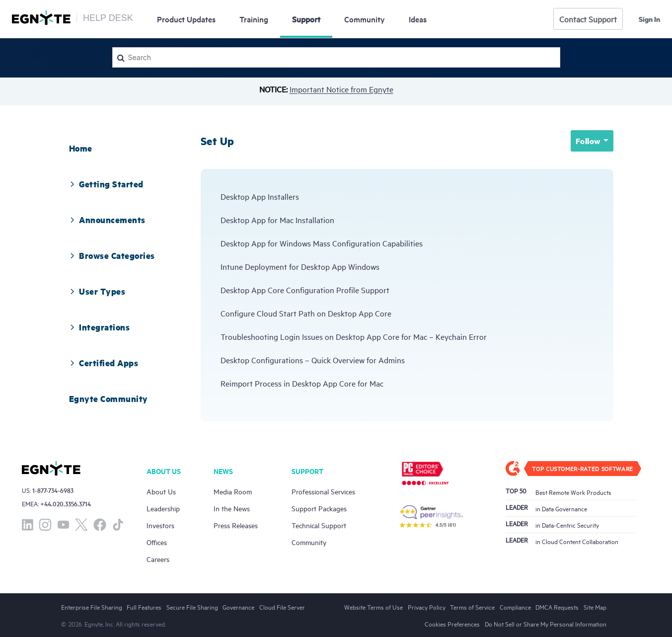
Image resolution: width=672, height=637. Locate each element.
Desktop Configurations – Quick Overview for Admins (313, 360)
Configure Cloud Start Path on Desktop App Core (306, 313)
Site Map (595, 607)
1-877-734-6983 (53, 490)
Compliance (515, 607)
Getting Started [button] (105, 184)
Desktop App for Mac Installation (277, 220)
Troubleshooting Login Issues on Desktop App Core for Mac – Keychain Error (354, 336)
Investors (160, 525)
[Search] (336, 57)
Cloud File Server (282, 607)
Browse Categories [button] (111, 255)
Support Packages (319, 508)
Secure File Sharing (192, 607)
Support (306, 19)
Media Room (233, 491)
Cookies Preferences (452, 624)
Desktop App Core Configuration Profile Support (305, 290)
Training (254, 19)
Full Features (144, 607)
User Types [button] (96, 291)
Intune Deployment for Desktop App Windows (300, 266)
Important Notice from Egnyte (341, 89)
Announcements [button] (106, 220)
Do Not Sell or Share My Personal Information (546, 624)
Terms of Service (472, 607)
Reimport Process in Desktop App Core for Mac (302, 383)
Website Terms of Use (373, 607)
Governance (238, 607)
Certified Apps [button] (103, 363)
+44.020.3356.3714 (66, 504)
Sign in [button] (649, 19)
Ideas (418, 19)
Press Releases (236, 525)
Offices (157, 542)
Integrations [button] (98, 327)
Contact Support (588, 19)
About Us (161, 491)
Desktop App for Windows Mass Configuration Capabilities (322, 243)
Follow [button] (588, 141)
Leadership (163, 508)
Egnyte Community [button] (109, 398)
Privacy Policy (427, 607)
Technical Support (319, 525)
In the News (232, 508)
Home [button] (81, 148)
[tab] (81, 148)
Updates (186, 19)
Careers (158, 559)
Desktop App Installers (260, 196)
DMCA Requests (557, 607)
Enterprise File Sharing (92, 607)
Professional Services (323, 491)
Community (365, 19)
